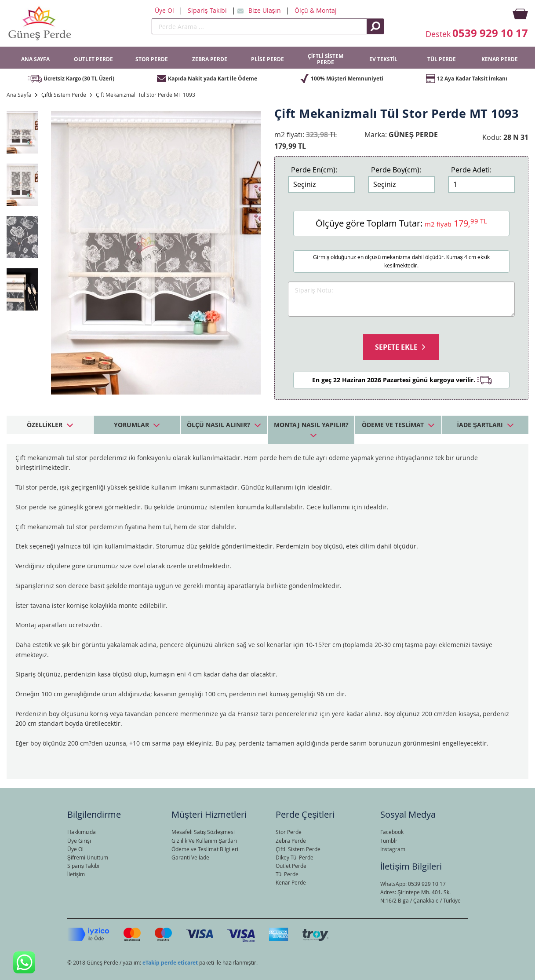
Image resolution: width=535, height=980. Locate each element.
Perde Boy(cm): (396, 170)
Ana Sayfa (19, 95)
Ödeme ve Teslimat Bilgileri (205, 849)
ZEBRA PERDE (210, 59)
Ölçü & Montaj (316, 10)
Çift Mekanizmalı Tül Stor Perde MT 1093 (146, 95)
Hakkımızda (82, 832)
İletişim (76, 874)
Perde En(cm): (314, 170)
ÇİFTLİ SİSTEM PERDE (326, 59)
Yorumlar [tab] (131, 425)
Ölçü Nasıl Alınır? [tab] (218, 425)
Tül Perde (287, 874)
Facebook (392, 832)
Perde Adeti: (471, 170)
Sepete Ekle (396, 347)
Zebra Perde (291, 841)
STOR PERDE (152, 59)
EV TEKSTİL (383, 59)
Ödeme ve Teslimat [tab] (393, 425)
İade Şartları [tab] (480, 425)
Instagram (393, 849)
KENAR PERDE (500, 59)
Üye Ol (165, 10)
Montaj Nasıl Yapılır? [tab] (311, 425)
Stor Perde (289, 832)
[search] (259, 26)
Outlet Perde (291, 866)
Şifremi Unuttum (88, 857)
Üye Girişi (79, 841)
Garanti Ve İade (190, 857)
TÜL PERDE (442, 59)
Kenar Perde (291, 882)
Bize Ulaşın (266, 10)
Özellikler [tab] (45, 425)
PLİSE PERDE (267, 59)
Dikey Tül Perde (295, 857)
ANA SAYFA (35, 59)
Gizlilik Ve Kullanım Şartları (204, 841)
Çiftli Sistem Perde (64, 95)
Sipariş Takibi (208, 10)
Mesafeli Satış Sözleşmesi (203, 832)
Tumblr (389, 841)
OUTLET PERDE (93, 59)
